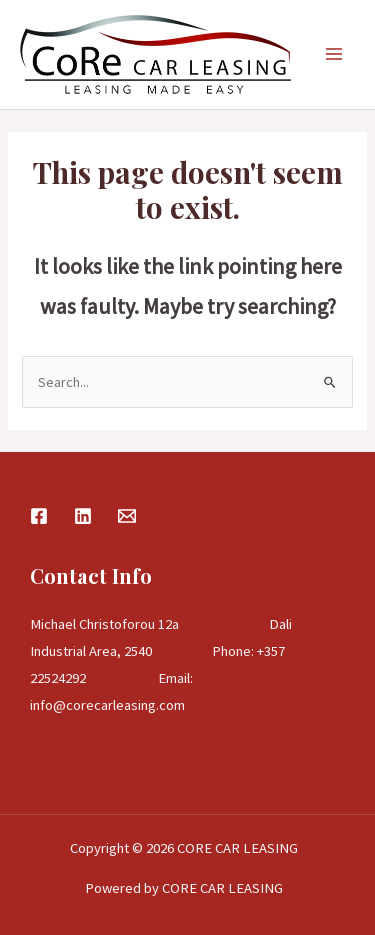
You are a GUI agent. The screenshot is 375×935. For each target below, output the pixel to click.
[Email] (127, 516)
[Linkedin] (83, 516)
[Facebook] (39, 516)
